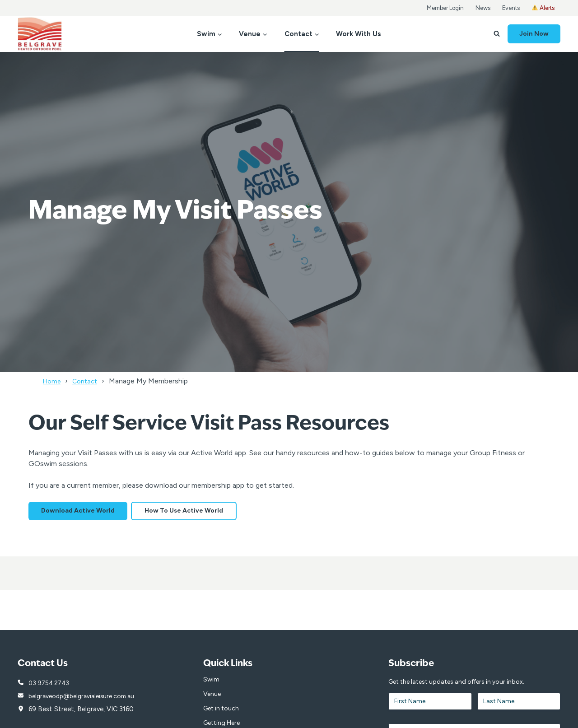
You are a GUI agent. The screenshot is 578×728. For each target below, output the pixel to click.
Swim (211, 682)
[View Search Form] (497, 34)
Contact (89, 381)
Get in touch (221, 711)
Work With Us (359, 34)
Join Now (534, 34)
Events (511, 8)
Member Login (445, 8)
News (483, 8)
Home (53, 381)
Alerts (543, 8)
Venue (212, 696)
